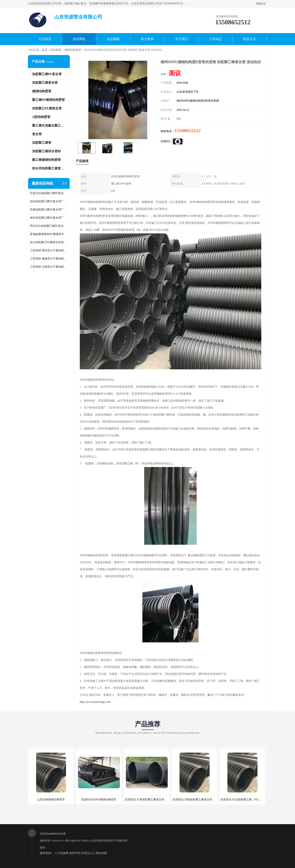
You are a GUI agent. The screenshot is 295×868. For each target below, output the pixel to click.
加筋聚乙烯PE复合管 (47, 74)
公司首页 (45, 39)
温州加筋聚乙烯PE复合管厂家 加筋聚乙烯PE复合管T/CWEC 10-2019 (49, 201)
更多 (65, 183)
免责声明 (75, 853)
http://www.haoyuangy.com (95, 702)
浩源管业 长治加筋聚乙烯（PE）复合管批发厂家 (250, 800)
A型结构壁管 (41, 117)
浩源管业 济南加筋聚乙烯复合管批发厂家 (198, 800)
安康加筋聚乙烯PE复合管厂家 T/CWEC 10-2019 (49, 210)
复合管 (37, 134)
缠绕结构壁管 (73, 50)
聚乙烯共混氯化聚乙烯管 (50, 125)
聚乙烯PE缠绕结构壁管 (48, 100)
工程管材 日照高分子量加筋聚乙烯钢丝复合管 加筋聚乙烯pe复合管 (49, 267)
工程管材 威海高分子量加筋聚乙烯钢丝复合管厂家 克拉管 (49, 259)
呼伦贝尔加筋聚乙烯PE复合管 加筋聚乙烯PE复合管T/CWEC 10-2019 (49, 226)
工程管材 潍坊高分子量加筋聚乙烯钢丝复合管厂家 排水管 (49, 250)
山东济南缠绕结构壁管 (51, 800)
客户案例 (147, 39)
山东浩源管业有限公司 (104, 841)
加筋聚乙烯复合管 (45, 83)
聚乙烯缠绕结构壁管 (46, 160)
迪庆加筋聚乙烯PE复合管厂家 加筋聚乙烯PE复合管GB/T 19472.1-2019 (49, 218)
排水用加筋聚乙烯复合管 (50, 168)
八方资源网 (61, 853)
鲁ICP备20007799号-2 (78, 841)
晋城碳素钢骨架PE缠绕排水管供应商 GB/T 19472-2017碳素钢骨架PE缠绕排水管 (49, 234)
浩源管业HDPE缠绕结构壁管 (99, 800)
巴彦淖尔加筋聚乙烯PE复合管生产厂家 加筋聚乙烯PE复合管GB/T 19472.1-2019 (49, 193)
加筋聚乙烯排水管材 (46, 151)
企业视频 (113, 39)
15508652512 (188, 131)
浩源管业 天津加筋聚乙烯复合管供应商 (149, 800)
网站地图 (101, 853)
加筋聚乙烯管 (42, 143)
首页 (45, 50)
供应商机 (79, 39)
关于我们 (181, 39)
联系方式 (250, 39)
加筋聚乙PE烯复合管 (47, 108)
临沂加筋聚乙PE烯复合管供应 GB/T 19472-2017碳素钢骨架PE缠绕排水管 (49, 242)
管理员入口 (88, 853)
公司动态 (215, 39)
